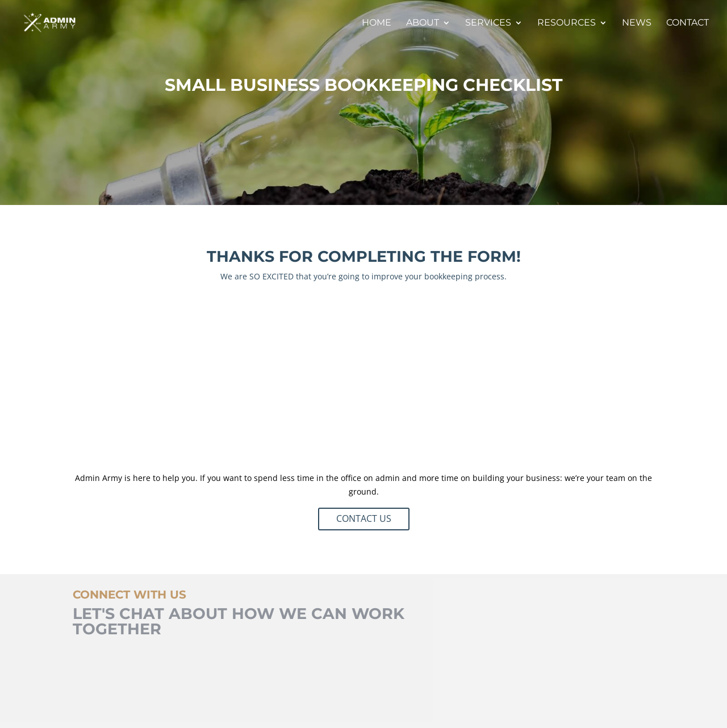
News (637, 23)
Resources (567, 23)
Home (377, 23)
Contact (688, 23)
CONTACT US (364, 518)
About (423, 23)
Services (488, 23)
